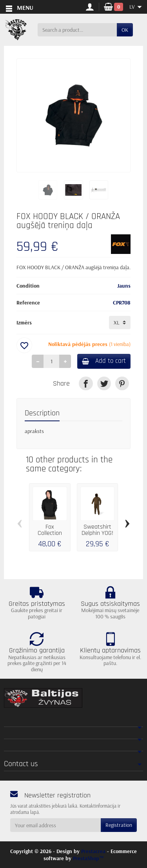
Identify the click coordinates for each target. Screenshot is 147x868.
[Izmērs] (120, 323)
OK (125, 30)
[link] (86, 383)
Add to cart (104, 361)
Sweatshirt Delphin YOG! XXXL (97, 533)
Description (42, 413)
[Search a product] (77, 30)
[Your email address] (55, 825)
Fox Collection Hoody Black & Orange (50, 536)
